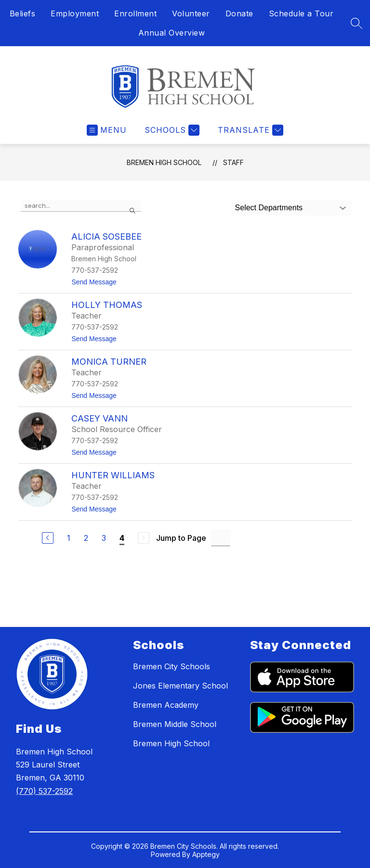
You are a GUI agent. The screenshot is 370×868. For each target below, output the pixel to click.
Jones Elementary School (180, 686)
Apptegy (206, 854)
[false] (81, 206)
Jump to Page (181, 538)
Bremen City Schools (172, 666)
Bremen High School (164, 162)
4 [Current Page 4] (122, 538)
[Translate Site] (249, 130)
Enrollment (135, 13)
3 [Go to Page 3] (104, 538)
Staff (233, 162)
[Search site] (357, 23)
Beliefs (23, 13)
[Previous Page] (48, 538)
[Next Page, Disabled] (144, 538)
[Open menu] (107, 130)
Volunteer (191, 13)
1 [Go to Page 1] (69, 538)
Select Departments (269, 208)
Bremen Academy (166, 705)
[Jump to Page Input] (221, 538)
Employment (75, 13)
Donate (239, 13)
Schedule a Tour (301, 13)
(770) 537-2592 (44, 791)
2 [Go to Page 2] (86, 538)
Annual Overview (172, 33)
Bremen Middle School (175, 724)
